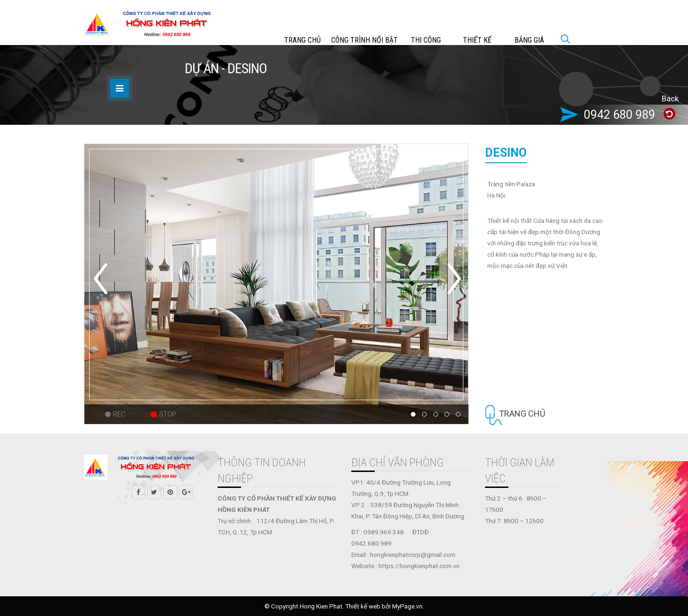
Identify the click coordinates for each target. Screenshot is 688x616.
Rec (119, 414)
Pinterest (170, 492)
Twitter (154, 492)
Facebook (138, 492)
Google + (186, 492)
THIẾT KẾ (477, 40)
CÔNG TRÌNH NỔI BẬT (364, 40)
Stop (168, 414)
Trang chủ (302, 40)
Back (670, 99)
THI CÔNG (426, 40)
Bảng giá (529, 40)
